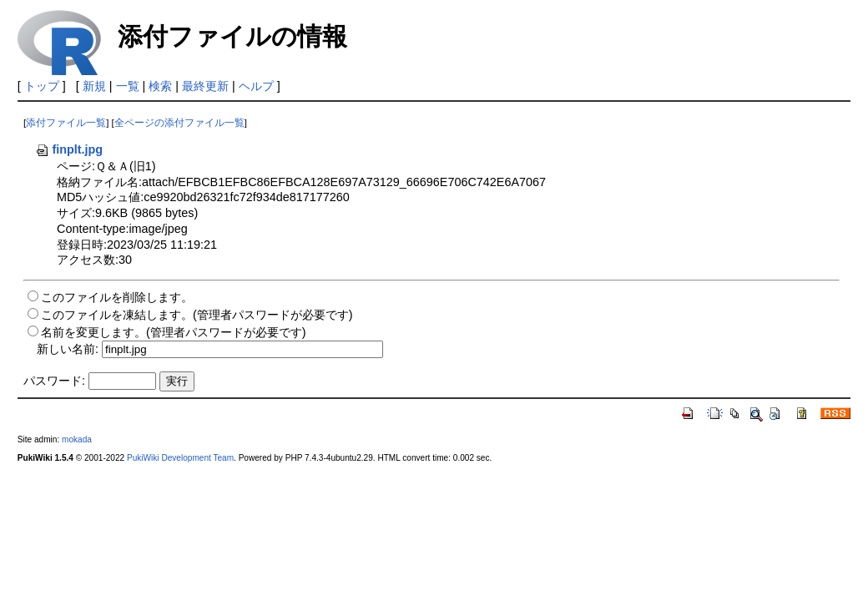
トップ (42, 86)
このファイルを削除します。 (117, 297)
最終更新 (205, 86)
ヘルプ (256, 86)
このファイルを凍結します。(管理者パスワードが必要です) (197, 315)
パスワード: (54, 381)
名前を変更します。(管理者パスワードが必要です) (174, 332)
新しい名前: (68, 349)
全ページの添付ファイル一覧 (179, 123)
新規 (94, 86)
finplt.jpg (69, 149)
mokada (77, 439)
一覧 (128, 86)
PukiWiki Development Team (180, 458)
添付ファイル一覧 (66, 123)
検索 (160, 86)
